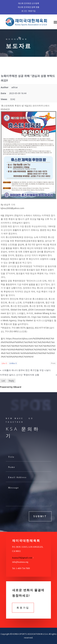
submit (40, 516)
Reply (11, 381)
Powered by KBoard (11, 387)
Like (4, 363)
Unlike (13, 363)
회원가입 (23, 608)
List (3, 381)
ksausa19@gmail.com (22, 558)
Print (53, 363)
